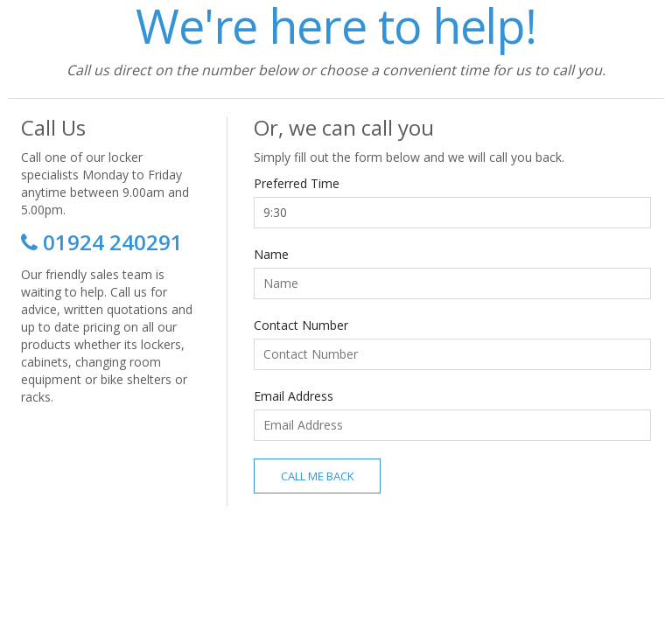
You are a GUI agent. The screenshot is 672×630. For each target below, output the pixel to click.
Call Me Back (318, 476)
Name (271, 254)
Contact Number (301, 325)
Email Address (294, 396)
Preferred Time (297, 183)
